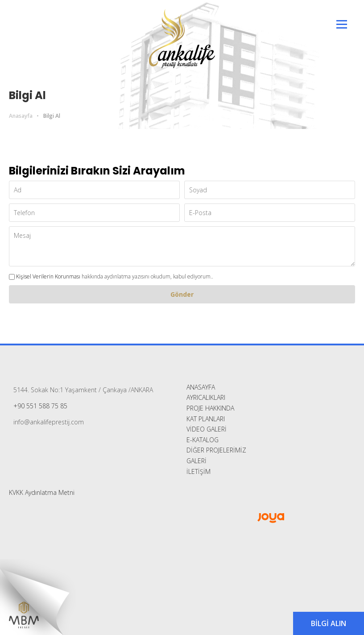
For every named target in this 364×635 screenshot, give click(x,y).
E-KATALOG (203, 440)
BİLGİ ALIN (329, 623)
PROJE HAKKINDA (210, 408)
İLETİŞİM (199, 471)
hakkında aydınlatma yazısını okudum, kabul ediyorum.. (111, 277)
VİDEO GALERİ (207, 429)
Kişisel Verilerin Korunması (48, 276)
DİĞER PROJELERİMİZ (216, 450)
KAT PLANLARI (206, 419)
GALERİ (196, 461)
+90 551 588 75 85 (40, 406)
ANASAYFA (201, 387)
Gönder (182, 294)
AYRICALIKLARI (206, 397)
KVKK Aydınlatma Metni (42, 492)
